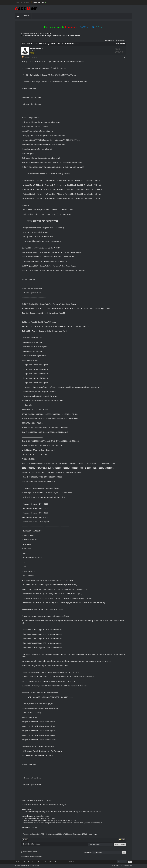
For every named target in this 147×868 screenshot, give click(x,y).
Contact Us (19, 862)
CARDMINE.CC (27, 865)
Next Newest (37, 844)
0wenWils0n (36, 49)
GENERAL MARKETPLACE (30, 33)
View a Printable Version (30, 852)
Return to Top (36, 862)
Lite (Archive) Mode (48, 862)
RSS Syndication (75, 862)
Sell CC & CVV (44, 33)
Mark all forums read (62, 862)
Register (41, 2)
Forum (27, 16)
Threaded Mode (121, 44)
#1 (124, 57)
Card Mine (27, 862)
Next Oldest (27, 844)
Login (35, 2)
